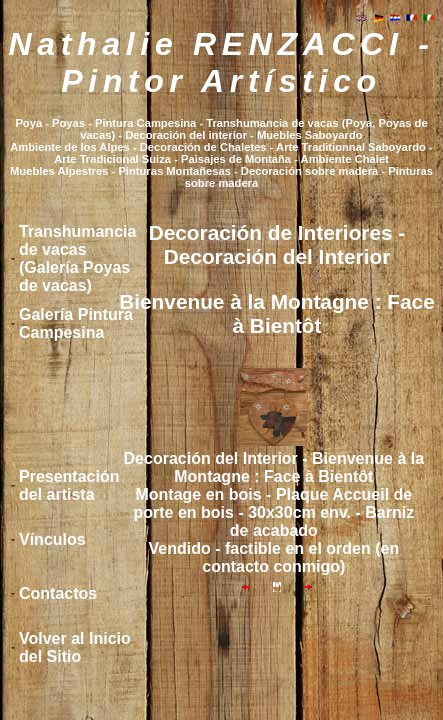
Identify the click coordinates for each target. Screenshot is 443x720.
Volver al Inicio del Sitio (75, 647)
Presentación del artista (69, 485)
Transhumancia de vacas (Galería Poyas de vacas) (77, 258)
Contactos (58, 593)
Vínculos (52, 539)
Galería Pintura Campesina (76, 323)
